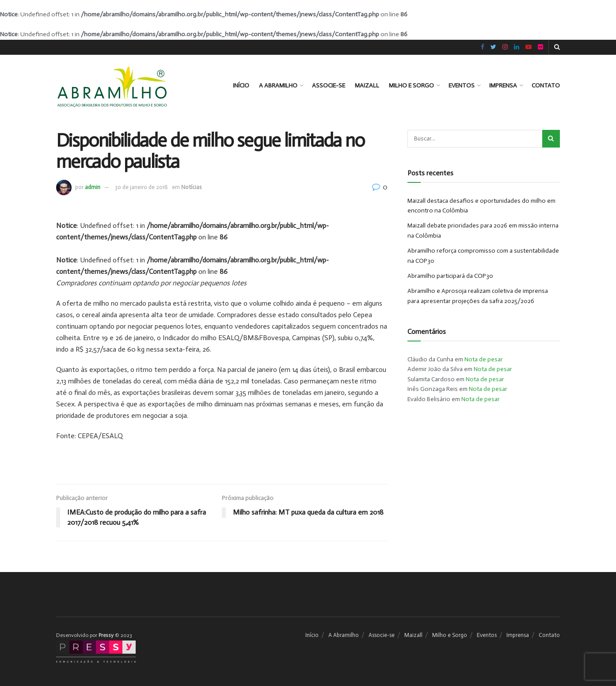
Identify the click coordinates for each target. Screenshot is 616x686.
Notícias (191, 187)
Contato (546, 85)
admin (93, 187)
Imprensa (503, 85)
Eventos (462, 85)
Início (241, 85)
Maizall (367, 85)
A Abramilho (278, 85)
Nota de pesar (484, 359)
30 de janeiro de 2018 (141, 187)
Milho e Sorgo (411, 85)
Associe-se (329, 85)
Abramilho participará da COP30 (450, 276)
